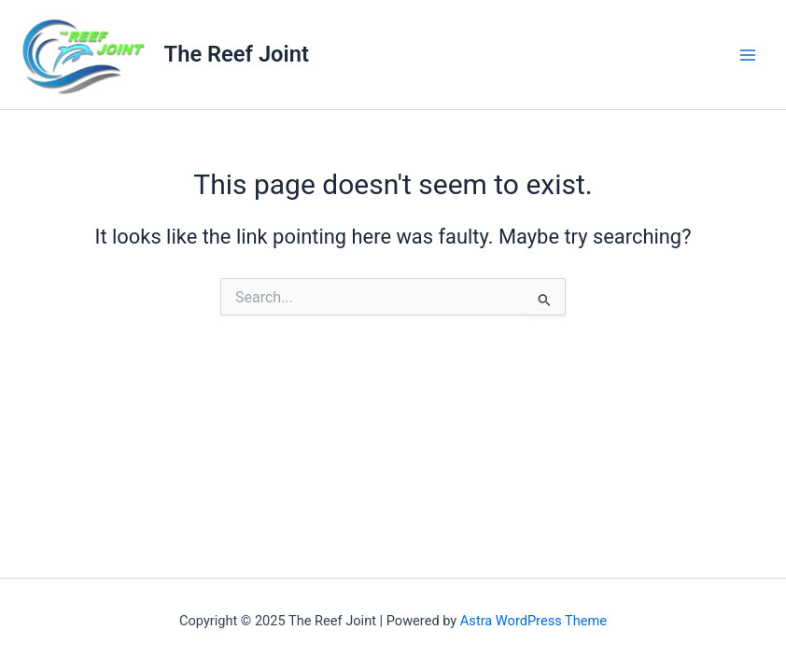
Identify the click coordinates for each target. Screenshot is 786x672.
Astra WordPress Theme (533, 621)
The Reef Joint (237, 54)
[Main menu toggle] (748, 55)
